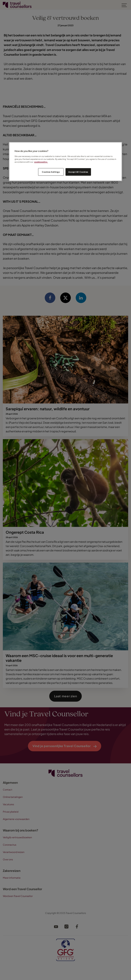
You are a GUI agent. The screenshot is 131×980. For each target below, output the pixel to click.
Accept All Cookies (78, 172)
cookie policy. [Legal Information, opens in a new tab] (41, 162)
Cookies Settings (51, 172)
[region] (65, 162)
